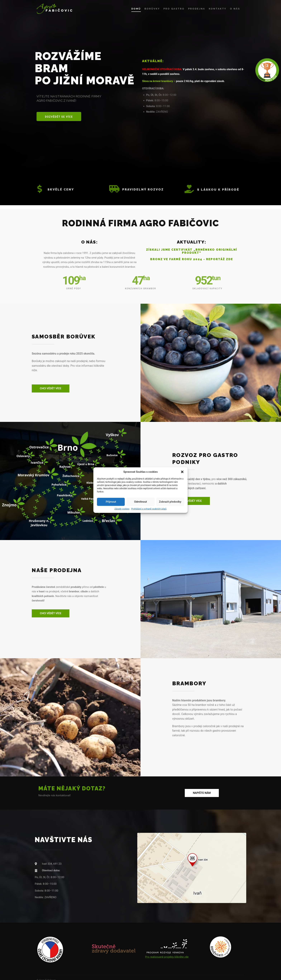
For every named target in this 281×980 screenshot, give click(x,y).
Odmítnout (141, 502)
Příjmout (111, 502)
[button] (182, 472)
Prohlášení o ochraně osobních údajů (149, 509)
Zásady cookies (122, 509)
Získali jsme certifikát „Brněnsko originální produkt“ (192, 251)
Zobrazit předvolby (170, 502)
